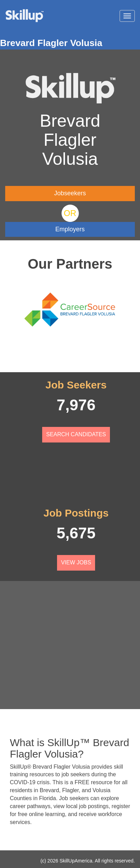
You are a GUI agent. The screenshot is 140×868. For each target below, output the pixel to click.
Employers (70, 229)
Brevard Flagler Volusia (51, 43)
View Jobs (76, 562)
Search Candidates (76, 434)
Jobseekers (70, 193)
